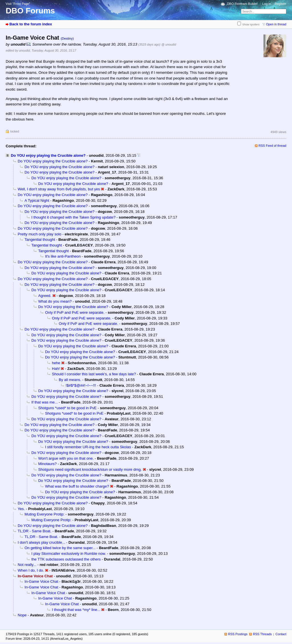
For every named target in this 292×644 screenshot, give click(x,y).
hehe (56, 363)
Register (280, 4)
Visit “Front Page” (18, 4)
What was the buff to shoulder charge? (77, 486)
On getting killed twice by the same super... (60, 548)
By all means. (70, 380)
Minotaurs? (47, 464)
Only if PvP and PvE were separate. (75, 312)
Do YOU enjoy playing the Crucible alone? (48, 155)
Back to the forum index (31, 24)
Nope (22, 615)
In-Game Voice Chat (41, 581)
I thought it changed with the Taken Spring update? (73, 217)
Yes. (21, 509)
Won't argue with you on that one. (66, 458)
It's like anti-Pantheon (63, 256)
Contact (281, 634)
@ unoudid (169, 44)
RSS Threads (262, 634)
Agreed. (45, 296)
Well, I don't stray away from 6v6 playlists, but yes (59, 189)
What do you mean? (55, 301)
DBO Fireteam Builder (242, 4)
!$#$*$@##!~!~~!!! (81, 385)
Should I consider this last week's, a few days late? (94, 374)
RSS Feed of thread (273, 146)
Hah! (56, 369)
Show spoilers (251, 24)
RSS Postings (238, 634)
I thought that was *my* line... (76, 610)
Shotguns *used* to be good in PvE (67, 408)
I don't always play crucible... (41, 542)
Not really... (27, 565)
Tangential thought (40, 240)
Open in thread (276, 24)
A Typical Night (37, 200)
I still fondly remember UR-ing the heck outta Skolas (88, 447)
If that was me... (45, 402)
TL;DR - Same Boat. (35, 531)
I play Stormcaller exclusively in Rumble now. (69, 554)
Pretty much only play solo (39, 234)
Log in (267, 4)
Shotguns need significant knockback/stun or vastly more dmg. (90, 469)
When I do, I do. (31, 570)
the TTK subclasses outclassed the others (66, 559)
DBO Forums (30, 11)
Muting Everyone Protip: (44, 514)
